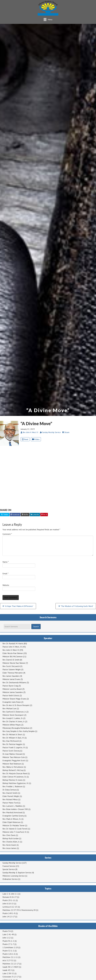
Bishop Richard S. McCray (13, 770)
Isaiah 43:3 (7, 970)
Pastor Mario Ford (10, 803)
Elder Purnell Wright (11, 796)
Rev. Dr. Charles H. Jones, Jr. (14, 721)
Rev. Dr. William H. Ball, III (13, 738)
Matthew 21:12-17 (11, 964)
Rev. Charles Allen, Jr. (11, 842)
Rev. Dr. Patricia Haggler (12, 744)
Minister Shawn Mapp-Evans (14, 699)
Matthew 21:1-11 (10, 957)
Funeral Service (9, 866)
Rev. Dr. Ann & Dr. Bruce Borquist (16, 705)
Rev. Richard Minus (10, 799)
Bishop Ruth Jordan (11, 838)
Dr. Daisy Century (9, 790)
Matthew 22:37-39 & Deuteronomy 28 (19, 910)
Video (36, 439)
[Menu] (48, 19)
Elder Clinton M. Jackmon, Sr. (14, 777)
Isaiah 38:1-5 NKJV (10, 967)
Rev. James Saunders (11, 676)
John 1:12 (7, 938)
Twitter (5, 514)
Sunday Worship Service (12, 863)
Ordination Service (10, 879)
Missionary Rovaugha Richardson (16, 728)
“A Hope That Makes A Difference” (18, 606)
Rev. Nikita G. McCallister (13, 767)
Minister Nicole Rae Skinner (14, 663)
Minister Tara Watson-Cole (14, 757)
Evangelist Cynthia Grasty (13, 816)
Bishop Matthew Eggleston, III (15, 783)
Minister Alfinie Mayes (12, 725)
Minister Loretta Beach (12, 689)
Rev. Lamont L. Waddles (12, 806)
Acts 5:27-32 (8, 960)
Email (5, 573)
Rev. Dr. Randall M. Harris (13, 643)
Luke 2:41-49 (8, 934)
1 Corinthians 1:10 (10, 947)
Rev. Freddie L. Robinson (12, 786)
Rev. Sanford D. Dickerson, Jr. (14, 712)
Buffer (25, 514)
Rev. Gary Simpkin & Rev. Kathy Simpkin (19, 731)
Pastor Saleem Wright (12, 669)
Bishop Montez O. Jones (12, 780)
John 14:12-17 (9, 917)
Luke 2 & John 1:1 (10, 894)
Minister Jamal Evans (11, 679)
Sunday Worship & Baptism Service (17, 873)
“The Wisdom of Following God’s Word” (76, 606)
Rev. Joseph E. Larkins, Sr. (13, 718)
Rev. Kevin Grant (9, 845)
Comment (7, 534)
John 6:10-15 (8, 904)
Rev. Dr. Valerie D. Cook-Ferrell (15, 829)
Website (6, 585)
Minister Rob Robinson (12, 764)
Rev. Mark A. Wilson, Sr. (12, 819)
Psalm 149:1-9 (9, 913)
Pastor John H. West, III (12, 647)
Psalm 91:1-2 (8, 941)
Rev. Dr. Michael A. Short (12, 734)
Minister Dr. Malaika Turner (14, 825)
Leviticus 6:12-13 (10, 907)
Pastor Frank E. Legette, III (14, 747)
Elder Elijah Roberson (11, 822)
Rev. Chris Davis (9, 835)
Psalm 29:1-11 (9, 900)
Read (25, 439)
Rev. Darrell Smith (10, 793)
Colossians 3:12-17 (11, 977)
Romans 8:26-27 (9, 897)
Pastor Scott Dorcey (11, 751)
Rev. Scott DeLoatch (11, 666)
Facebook (15, 514)
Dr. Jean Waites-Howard (12, 754)
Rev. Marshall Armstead (12, 812)
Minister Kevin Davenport (13, 715)
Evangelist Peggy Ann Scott (14, 760)
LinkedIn (35, 514)
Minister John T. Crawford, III (14, 832)
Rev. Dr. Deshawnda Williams (14, 682)
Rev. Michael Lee (9, 708)
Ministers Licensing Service (14, 876)
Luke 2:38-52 (8, 973)
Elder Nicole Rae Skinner (13, 653)
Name (6, 562)
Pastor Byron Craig (10, 686)
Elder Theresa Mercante (13, 673)
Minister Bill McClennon (12, 656)
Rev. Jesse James (9, 848)
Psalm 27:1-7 (8, 944)
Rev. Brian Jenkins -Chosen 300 (15, 809)
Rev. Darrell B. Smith (11, 660)
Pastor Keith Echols (11, 695)
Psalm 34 (6, 931)
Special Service (9, 869)
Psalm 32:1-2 (8, 951)
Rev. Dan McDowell (11, 741)
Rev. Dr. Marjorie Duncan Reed (15, 773)
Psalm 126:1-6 (9, 954)
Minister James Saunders (13, 692)
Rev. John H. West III (11, 650)
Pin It (44, 514)
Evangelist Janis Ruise (12, 702)
